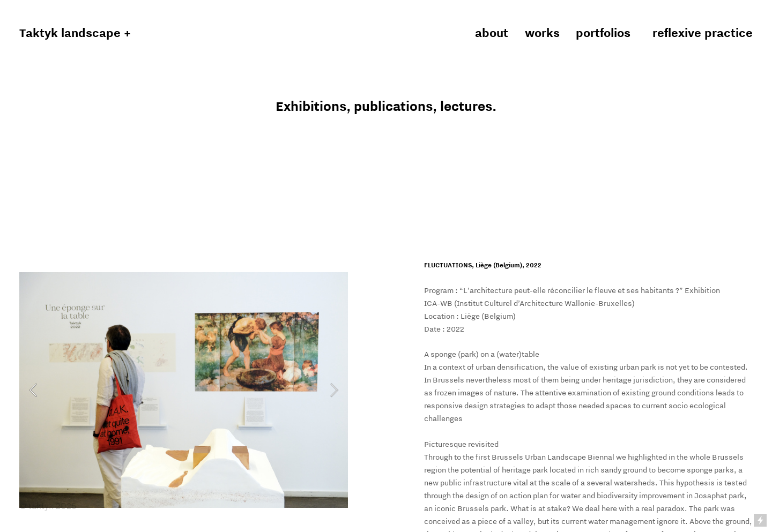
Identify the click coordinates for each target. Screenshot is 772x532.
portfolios (603, 33)
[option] (184, 390)
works (547, 33)
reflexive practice (703, 33)
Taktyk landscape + (75, 33)
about (492, 33)
